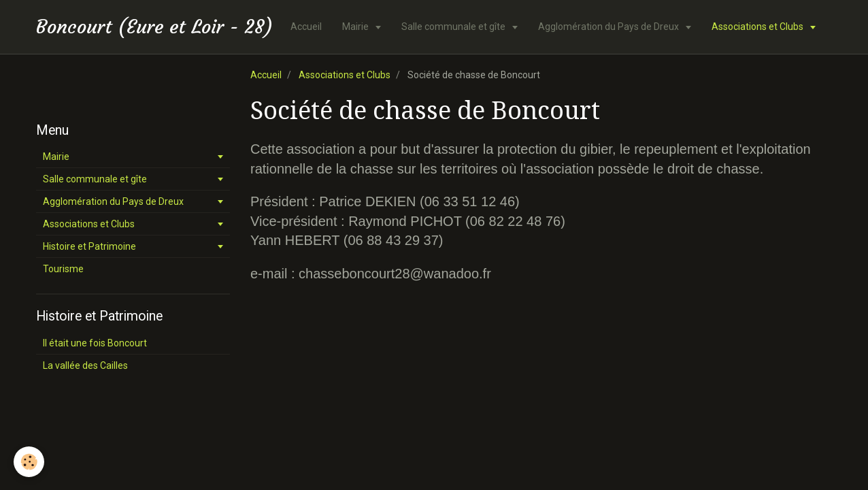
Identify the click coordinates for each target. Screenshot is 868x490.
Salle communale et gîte (454, 27)
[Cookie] (29, 462)
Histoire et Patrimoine (89, 246)
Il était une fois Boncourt (95, 343)
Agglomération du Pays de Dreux (610, 27)
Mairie (356, 27)
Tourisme (63, 269)
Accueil (306, 27)
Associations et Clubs (758, 27)
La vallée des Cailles (85, 365)
